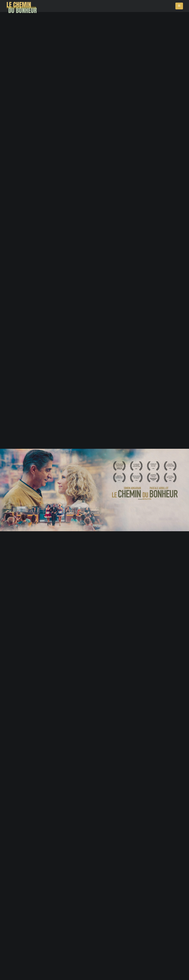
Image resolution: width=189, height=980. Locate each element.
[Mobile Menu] (179, 6)
